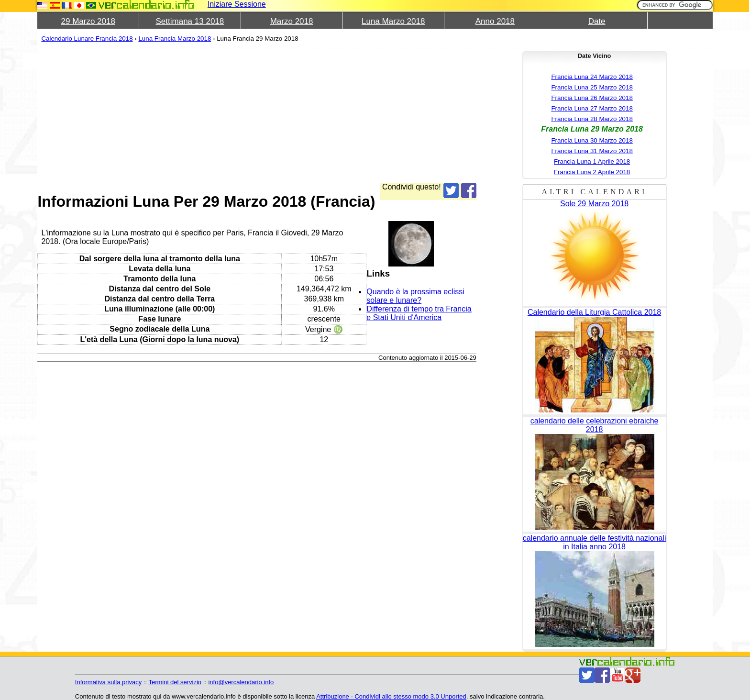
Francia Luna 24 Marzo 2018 (592, 77)
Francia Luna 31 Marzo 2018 (592, 151)
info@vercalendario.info (241, 682)
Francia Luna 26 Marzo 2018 (592, 98)
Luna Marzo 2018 (393, 21)
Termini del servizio (175, 682)
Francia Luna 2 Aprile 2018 (592, 172)
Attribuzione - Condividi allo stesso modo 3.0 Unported (391, 696)
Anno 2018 (495, 21)
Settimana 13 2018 (190, 21)
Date (597, 21)
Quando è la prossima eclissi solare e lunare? (415, 296)
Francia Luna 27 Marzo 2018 (592, 108)
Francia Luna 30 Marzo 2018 (592, 140)
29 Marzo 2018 (88, 21)
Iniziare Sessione (237, 4)
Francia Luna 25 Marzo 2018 (592, 87)
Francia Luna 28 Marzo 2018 (592, 119)
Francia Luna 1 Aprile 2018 (592, 161)
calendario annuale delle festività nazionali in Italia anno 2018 (595, 542)
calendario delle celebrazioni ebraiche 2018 (595, 425)
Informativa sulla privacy (108, 682)
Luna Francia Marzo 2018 (175, 39)
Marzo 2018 (292, 21)
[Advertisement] (257, 116)
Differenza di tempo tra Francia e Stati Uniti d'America (419, 313)
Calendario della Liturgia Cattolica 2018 (594, 312)
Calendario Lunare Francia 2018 (87, 39)
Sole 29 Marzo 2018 (594, 204)
